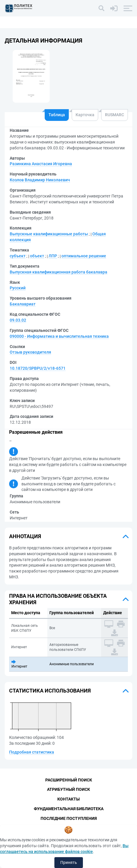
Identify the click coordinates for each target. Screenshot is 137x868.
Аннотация (25, 536)
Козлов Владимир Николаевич (40, 180)
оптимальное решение (84, 256)
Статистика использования (50, 691)
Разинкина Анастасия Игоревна (41, 164)
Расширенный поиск (69, 780)
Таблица (57, 115)
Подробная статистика (32, 752)
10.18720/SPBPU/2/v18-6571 (38, 368)
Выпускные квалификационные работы (49, 234)
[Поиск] (101, 8)
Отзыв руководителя (30, 352)
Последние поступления (69, 818)
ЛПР (53, 256)
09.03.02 (18, 320)
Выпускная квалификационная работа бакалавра (59, 272)
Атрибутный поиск (68, 789)
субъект (18, 256)
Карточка (85, 115)
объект (37, 256)
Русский (18, 288)
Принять (69, 862)
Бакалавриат (23, 304)
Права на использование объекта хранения (58, 599)
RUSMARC (115, 115)
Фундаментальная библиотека (69, 809)
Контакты (68, 799)
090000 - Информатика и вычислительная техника (59, 336)
